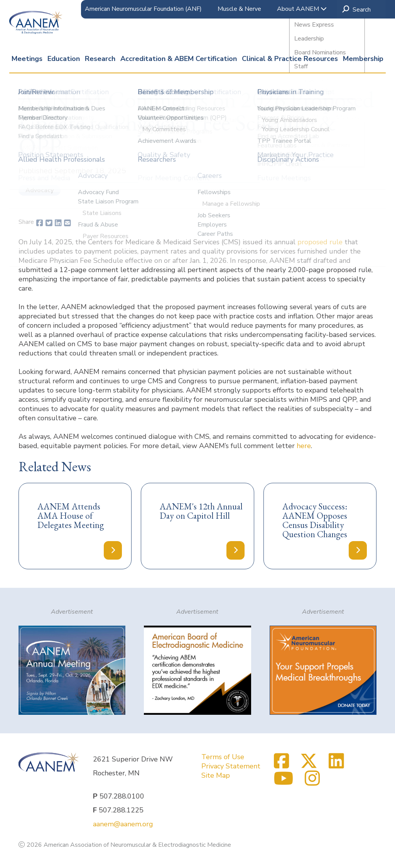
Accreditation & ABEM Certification (179, 59)
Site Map (216, 775)
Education (64, 59)
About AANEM (302, 9)
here (304, 446)
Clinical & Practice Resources (290, 59)
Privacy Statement (231, 766)
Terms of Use (223, 757)
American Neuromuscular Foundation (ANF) (143, 9)
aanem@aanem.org (123, 824)
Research (100, 59)
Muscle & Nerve (239, 9)
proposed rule (320, 242)
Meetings (27, 59)
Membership (363, 59)
